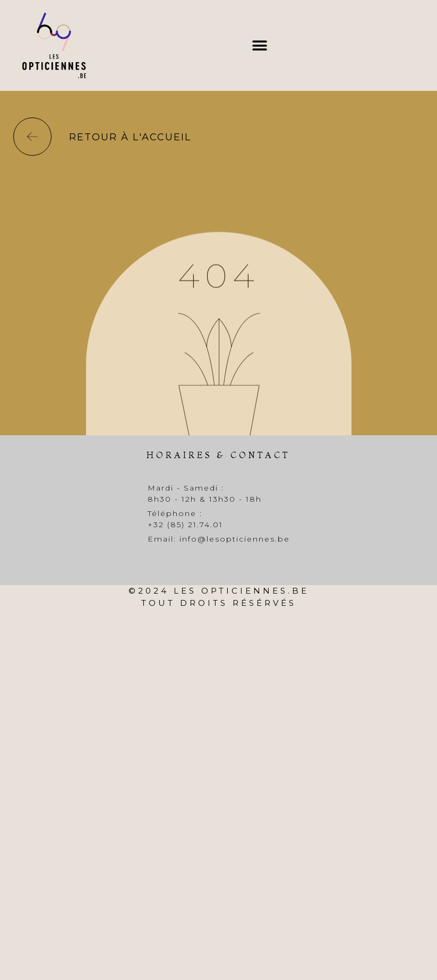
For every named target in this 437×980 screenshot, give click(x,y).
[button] (259, 45)
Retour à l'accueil (130, 137)
